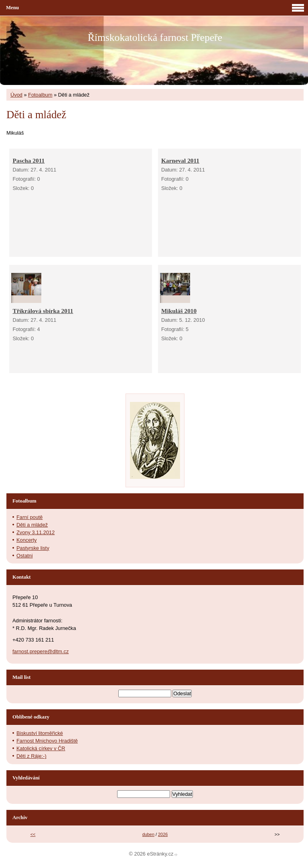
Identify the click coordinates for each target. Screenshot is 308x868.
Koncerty (27, 540)
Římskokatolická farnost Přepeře (155, 37)
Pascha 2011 (28, 160)
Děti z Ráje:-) (31, 756)
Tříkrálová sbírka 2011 (43, 311)
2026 (163, 834)
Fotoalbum (40, 95)
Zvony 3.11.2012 (35, 532)
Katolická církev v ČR (41, 748)
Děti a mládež (32, 525)
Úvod (16, 95)
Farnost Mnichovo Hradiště (47, 741)
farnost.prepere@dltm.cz (41, 651)
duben (148, 834)
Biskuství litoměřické (40, 733)
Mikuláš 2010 (179, 311)
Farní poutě (29, 517)
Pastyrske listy (33, 548)
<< (33, 834)
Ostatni (25, 556)
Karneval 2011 (180, 160)
